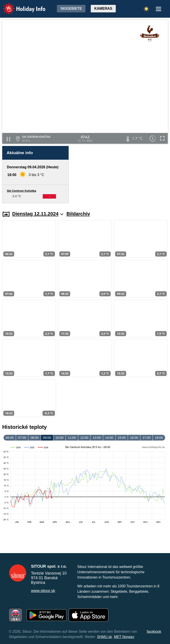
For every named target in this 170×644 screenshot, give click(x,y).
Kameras (103, 9)
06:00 (10, 438)
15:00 (122, 438)
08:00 (35, 438)
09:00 (47, 438)
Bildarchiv (78, 214)
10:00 (59, 438)
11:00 (72, 438)
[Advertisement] (120, 175)
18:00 (159, 438)
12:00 (84, 438)
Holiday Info (20, 6)
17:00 (147, 438)
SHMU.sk (104, 637)
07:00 (22, 438)
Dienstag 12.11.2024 (38, 214)
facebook (154, 632)
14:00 (109, 438)
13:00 (97, 438)
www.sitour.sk (43, 591)
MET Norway (124, 637)
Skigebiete (71, 9)
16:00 (134, 438)
